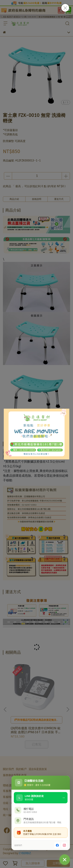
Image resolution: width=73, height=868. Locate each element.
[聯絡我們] (65, 860)
